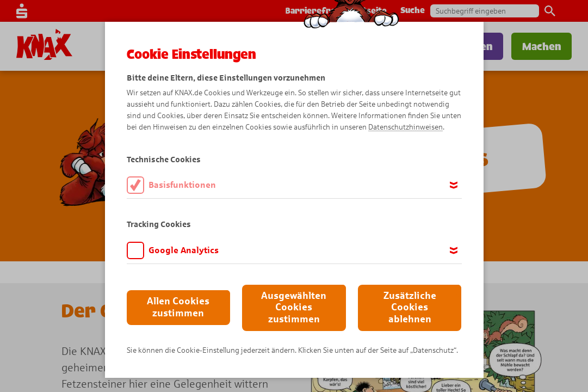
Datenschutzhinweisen (406, 127)
